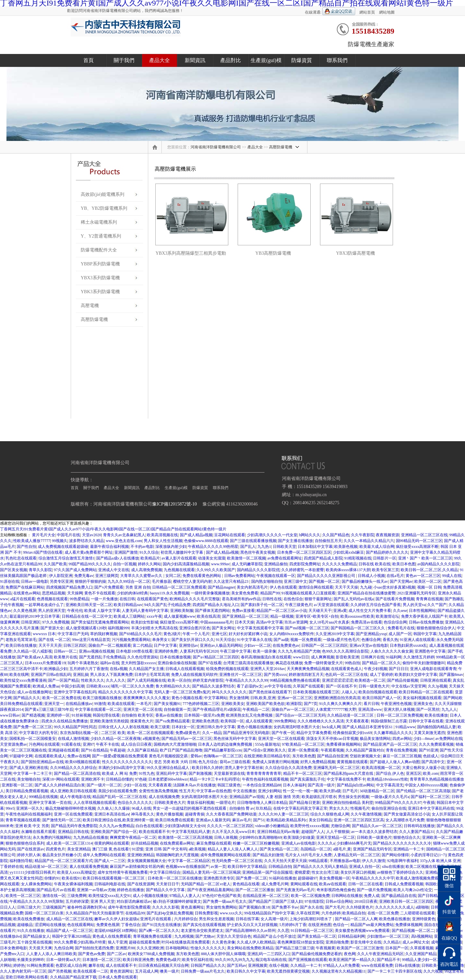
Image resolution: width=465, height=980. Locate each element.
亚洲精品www (437, 872)
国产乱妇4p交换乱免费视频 (170, 913)
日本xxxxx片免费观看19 (45, 663)
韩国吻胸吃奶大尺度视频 (177, 855)
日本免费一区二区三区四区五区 (304, 552)
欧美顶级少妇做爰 (299, 837)
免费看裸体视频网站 (344, 744)
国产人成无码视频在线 (147, 680)
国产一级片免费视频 (374, 890)
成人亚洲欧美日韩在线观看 (73, 791)
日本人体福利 (294, 785)
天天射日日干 (168, 884)
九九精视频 (184, 936)
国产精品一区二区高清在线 (77, 773)
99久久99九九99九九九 (234, 960)
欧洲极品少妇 (56, 669)
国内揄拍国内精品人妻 (437, 727)
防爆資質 (302, 60)
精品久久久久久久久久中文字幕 (125, 692)
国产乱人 (248, 547)
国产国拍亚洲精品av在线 (42, 762)
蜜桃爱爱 (302, 872)
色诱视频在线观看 (52, 599)
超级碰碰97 (307, 878)
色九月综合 (208, 762)
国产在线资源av (31, 849)
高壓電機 (90, 306)
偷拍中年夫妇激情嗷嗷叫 (424, 663)
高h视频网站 (422, 936)
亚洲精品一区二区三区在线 (424, 535)
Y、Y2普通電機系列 (101, 236)
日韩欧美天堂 (284, 547)
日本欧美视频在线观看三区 (316, 692)
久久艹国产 (437, 605)
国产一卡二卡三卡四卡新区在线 (395, 971)
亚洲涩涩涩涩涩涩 (337, 680)
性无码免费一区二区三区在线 (237, 861)
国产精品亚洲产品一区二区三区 (390, 744)
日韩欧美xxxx (98, 686)
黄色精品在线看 (246, 884)
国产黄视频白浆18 (254, 907)
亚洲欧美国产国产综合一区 (114, 832)
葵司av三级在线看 (235, 762)
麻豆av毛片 (242, 820)
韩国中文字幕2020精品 (71, 936)
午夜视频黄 (325, 948)
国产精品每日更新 (305, 803)
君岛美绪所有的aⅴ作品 (241, 599)
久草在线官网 (308, 913)
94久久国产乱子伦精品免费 (167, 605)
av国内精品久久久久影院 (438, 564)
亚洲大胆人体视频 (399, 709)
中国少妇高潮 (73, 686)
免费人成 (372, 896)
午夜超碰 (118, 750)
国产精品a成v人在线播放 (117, 558)
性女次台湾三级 (325, 872)
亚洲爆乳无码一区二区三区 (336, 768)
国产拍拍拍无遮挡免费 (94, 948)
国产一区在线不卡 (341, 686)
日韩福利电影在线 (110, 884)
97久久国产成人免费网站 (75, 570)
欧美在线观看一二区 (91, 971)
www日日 (301, 657)
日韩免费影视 (206, 913)
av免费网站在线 (449, 739)
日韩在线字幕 (247, 919)
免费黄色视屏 (108, 925)
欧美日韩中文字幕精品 (247, 867)
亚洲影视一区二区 (17, 785)
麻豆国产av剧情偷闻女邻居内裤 (137, 867)
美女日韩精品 (320, 820)
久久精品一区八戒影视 (33, 651)
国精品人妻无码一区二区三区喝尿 (212, 872)
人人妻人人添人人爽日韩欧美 (51, 954)
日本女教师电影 (14, 948)
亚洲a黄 (340, 611)
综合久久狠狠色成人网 (330, 814)
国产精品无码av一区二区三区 (186, 739)
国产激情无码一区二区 (62, 820)
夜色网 (350, 954)
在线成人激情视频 (73, 739)
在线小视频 (279, 965)
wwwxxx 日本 (44, 634)
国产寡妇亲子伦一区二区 (262, 605)
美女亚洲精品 (79, 849)
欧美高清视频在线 (162, 535)
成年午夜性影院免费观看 (129, 907)
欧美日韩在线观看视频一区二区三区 (114, 878)
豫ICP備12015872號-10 (174, 504)
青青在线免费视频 (401, 750)
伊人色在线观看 (283, 587)
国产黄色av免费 (92, 954)
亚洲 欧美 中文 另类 (32, 826)
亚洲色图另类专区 (219, 878)
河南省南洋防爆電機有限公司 (216, 147)
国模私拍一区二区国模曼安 (33, 739)
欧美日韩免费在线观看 (175, 820)
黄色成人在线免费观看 (112, 936)
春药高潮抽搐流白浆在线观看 (266, 657)
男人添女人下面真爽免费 (111, 675)
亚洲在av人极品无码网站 (221, 645)
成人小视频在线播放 (150, 896)
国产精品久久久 (27, 698)
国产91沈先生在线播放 (161, 925)
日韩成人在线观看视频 (185, 669)
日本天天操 (244, 622)
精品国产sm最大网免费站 (372, 925)
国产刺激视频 (200, 773)
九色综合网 (64, 948)
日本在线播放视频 (175, 657)
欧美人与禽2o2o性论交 (413, 890)
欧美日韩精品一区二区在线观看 (426, 692)
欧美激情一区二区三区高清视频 (185, 837)
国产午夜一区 (283, 733)
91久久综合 (149, 552)
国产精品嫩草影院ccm (223, 750)
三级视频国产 (54, 907)
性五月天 (187, 791)
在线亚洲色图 (320, 925)
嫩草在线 (96, 965)
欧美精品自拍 (354, 913)
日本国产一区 (397, 948)
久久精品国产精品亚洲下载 (73, 977)
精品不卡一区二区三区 (303, 773)
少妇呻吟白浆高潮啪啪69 (260, 837)
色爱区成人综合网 (71, 965)
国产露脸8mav (451, 675)
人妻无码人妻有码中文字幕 (145, 611)
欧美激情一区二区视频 (246, 558)
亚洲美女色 (423, 704)
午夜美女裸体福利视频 (73, 884)
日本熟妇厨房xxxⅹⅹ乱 (408, 645)
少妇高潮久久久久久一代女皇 (272, 535)
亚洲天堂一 (54, 704)
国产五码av (237, 965)
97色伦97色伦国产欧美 (222, 896)
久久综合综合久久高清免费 (288, 768)
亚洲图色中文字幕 (430, 651)
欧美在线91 (71, 878)
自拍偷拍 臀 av (242, 808)
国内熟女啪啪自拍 (267, 581)
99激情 (100, 704)
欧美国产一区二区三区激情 (360, 948)
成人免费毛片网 (275, 884)
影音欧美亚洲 (347, 657)
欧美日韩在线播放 (21, 645)
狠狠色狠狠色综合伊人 (436, 628)
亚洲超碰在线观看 (64, 750)
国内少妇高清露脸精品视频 (186, 564)
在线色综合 (293, 599)
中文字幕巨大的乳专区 (38, 733)
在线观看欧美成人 (50, 756)
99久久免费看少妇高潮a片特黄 (80, 942)
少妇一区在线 (135, 785)
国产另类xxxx (275, 675)
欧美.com (431, 773)
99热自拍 (352, 663)
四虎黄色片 (56, 849)
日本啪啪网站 (177, 948)
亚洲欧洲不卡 (93, 779)
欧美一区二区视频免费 (310, 896)
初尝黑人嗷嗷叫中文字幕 (182, 552)
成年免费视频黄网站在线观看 (225, 855)
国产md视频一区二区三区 (307, 628)
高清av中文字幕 (269, 622)
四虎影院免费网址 (305, 564)
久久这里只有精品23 (231, 581)
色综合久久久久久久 (135, 803)
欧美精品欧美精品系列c (287, 820)
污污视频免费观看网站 (131, 640)
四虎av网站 (402, 739)
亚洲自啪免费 (337, 942)
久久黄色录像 (223, 942)
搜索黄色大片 (142, 721)
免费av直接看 (243, 611)
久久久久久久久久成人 (395, 907)
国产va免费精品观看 (173, 721)
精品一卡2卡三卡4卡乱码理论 (215, 779)
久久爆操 (122, 808)
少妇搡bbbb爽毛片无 (354, 843)
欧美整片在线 (66, 657)
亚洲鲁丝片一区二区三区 (241, 675)
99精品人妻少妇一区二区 (423, 960)
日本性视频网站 (422, 611)
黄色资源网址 (121, 971)
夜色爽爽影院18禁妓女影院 (301, 942)
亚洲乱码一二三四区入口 (269, 954)
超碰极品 (25, 925)
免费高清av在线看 (366, 622)
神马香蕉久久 (143, 814)
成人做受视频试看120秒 (86, 628)
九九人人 (449, 709)
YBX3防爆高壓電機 (356, 253)
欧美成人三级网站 (129, 616)
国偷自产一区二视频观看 (110, 645)
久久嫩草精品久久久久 (393, 733)
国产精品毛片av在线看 (56, 890)
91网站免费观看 (40, 965)
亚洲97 (88, 744)
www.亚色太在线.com (124, 541)
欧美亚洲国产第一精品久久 (352, 960)
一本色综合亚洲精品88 (262, 785)
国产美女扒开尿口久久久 (193, 640)
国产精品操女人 (36, 936)
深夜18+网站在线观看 (61, 779)
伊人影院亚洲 (61, 576)
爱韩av (196, 756)
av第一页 (218, 867)
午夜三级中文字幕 (235, 651)
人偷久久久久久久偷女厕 (392, 651)
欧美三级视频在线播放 (102, 698)
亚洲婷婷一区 (58, 715)
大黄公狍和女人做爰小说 (423, 768)
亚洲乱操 (81, 675)
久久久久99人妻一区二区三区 (284, 814)
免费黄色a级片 (168, 960)
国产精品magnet (221, 587)
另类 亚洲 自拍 (138, 587)
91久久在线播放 (31, 931)
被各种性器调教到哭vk (87, 907)
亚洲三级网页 (107, 576)
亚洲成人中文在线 (114, 570)
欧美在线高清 (209, 616)
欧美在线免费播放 (29, 919)
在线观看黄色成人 (346, 669)
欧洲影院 (294, 704)
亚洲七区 (219, 634)
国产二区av (116, 954)
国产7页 (311, 704)
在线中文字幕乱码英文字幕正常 (300, 808)
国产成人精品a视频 (196, 535)
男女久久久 (339, 808)
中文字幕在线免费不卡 (346, 779)
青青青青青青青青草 (264, 773)
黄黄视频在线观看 (352, 762)
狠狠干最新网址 (318, 599)
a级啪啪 (422, 907)
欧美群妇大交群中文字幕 (416, 675)
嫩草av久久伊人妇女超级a (116, 919)
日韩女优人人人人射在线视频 (123, 727)
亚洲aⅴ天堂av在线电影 (369, 645)
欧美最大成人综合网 (377, 547)
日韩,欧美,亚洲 (263, 698)
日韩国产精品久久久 (208, 965)
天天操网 (75, 593)
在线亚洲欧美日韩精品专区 (267, 756)
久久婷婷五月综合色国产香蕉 (376, 605)
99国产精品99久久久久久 (90, 564)
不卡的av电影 (142, 547)
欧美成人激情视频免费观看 (419, 878)
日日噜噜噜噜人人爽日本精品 (262, 803)
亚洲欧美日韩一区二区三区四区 (406, 901)
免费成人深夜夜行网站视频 (275, 762)
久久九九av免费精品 (116, 826)
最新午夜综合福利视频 (109, 547)
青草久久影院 (40, 570)
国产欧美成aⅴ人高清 (35, 657)
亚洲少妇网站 (270, 791)
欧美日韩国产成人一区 (382, 698)
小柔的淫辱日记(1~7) (428, 855)
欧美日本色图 (404, 564)
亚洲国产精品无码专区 (372, 849)
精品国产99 (270, 593)
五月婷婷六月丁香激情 (89, 669)
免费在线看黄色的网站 (202, 576)
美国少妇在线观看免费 (118, 791)
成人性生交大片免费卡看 (370, 611)
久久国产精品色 (336, 535)
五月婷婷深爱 (77, 901)
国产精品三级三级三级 (295, 948)
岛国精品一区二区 (316, 849)
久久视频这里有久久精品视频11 (339, 971)
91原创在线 (10, 581)
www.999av (221, 564)
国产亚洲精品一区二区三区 (245, 616)
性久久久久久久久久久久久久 (127, 762)
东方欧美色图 (304, 756)
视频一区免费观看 (306, 640)
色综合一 (341, 925)
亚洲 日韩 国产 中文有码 (166, 849)
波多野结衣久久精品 (87, 541)
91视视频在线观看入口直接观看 (308, 593)
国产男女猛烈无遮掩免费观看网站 (100, 622)
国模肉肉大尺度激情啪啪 (175, 744)
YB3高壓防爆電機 (273, 253)
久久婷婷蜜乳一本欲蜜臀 (303, 570)
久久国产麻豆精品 (143, 750)
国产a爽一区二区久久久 (159, 931)
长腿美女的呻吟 (31, 960)
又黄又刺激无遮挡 (429, 733)
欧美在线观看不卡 (154, 832)
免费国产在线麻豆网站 (25, 587)
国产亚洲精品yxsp (371, 634)
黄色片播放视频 (170, 814)
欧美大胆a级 (330, 791)
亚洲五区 (414, 773)
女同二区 (173, 576)
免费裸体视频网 (409, 925)
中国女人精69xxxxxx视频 (426, 785)
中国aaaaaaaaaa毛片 (217, 622)
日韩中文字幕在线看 (426, 721)
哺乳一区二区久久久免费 (132, 686)
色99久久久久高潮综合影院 (345, 651)
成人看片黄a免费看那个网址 (89, 552)
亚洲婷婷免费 (166, 651)
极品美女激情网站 (375, 739)
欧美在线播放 (436, 715)
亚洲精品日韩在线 (73, 832)
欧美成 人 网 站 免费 (119, 773)
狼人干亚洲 (118, 942)
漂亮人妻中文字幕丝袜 (244, 768)
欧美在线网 (19, 675)
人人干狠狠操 (338, 832)
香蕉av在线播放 (169, 715)
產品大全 (160, 60)
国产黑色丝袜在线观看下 (270, 692)
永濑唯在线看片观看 (38, 832)
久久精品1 (392, 942)
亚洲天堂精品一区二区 (336, 837)
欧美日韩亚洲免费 (138, 960)
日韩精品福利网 (351, 936)
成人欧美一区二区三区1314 (69, 843)
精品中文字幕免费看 (314, 733)
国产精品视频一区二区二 (413, 931)
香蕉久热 (390, 640)
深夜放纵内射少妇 (171, 547)
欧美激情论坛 (387, 616)
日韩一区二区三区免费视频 (400, 715)
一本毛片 (144, 704)
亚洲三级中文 (295, 581)
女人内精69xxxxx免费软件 (292, 634)
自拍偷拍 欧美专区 (137, 715)
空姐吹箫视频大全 (365, 756)
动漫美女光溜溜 (212, 558)
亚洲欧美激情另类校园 (109, 721)
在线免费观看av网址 (177, 843)
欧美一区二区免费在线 (62, 698)
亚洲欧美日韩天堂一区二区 (89, 605)
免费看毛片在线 (401, 628)
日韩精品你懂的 (119, 779)
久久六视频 (433, 971)
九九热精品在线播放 (91, 837)
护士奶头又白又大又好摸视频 (252, 925)
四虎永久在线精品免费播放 (65, 721)
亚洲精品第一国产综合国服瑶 (267, 872)
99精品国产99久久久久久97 (398, 803)
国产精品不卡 (388, 960)
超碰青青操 (195, 814)
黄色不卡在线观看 (100, 593)
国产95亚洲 (429, 750)
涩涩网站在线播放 (50, 925)
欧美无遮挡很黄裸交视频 (288, 971)
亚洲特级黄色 (424, 919)
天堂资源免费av (13, 744)
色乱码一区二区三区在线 (346, 675)
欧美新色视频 (346, 547)
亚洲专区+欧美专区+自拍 (317, 616)
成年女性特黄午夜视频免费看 (123, 872)
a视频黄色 (151, 739)
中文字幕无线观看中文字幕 (260, 628)
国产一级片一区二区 (104, 785)
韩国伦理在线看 (106, 715)
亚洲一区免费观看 (303, 750)
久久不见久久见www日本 (233, 832)
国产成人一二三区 (110, 861)
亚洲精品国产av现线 (247, 797)
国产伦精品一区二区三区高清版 (423, 791)
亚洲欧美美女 (233, 704)
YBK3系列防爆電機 (100, 292)
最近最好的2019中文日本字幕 (35, 616)
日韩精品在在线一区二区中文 (87, 616)
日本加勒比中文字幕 (315, 547)
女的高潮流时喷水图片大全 (297, 727)
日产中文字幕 (165, 645)
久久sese (400, 611)
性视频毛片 (360, 808)
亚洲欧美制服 (182, 611)
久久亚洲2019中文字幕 (335, 634)
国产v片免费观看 (109, 587)
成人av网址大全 (416, 942)
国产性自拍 (26, 547)
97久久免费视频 (56, 622)
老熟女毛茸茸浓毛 (21, 640)
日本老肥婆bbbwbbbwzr (168, 779)
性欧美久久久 (93, 680)
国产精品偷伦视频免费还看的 (317, 954)
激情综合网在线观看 (316, 587)
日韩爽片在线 (373, 657)
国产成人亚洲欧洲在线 (29, 768)
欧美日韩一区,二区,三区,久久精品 (429, 570)
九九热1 (264, 547)
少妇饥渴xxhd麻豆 (348, 552)
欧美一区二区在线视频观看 (150, 733)
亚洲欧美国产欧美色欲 (265, 704)
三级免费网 (77, 896)
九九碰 (366, 587)
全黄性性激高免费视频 (158, 791)
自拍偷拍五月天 (328, 541)
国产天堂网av (401, 581)
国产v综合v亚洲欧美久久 (265, 750)
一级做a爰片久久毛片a (390, 797)
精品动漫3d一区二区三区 (46, 867)
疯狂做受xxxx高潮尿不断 (417, 547)
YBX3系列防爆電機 (100, 278)
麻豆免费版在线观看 (214, 843)
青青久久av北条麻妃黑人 (124, 535)
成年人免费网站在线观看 (104, 855)
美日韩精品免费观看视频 (27, 791)
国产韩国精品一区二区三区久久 (358, 628)
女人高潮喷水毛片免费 (405, 820)
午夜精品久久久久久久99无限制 (36, 901)
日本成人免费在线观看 (118, 977)
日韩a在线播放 (407, 965)
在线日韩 (127, 599)
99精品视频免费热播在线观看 (295, 680)
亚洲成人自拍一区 (365, 867)
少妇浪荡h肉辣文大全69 (185, 826)
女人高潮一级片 (274, 919)
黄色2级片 (172, 634)
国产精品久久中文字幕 (166, 890)
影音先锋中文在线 (366, 942)
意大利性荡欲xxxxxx (139, 663)
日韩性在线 (272, 599)
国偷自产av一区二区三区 (293, 709)
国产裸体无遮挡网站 (212, 611)
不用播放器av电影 (345, 861)
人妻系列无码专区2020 (199, 651)
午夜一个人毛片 (196, 634)
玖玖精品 (263, 808)
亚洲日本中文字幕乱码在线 (431, 808)
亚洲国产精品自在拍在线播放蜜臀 (367, 593)
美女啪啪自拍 (29, 779)
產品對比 (231, 60)
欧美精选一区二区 (370, 680)
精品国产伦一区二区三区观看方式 (64, 861)
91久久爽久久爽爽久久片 (340, 704)
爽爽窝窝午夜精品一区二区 (133, 837)
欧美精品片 (150, 558)
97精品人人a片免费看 (341, 965)
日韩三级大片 (29, 907)
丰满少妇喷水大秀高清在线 (154, 628)
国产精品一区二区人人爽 (356, 919)
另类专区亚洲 (61, 581)
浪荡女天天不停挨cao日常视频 (332, 739)
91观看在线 (71, 744)
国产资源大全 (52, 628)
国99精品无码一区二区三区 (419, 541)
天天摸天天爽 (40, 948)
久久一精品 (212, 733)
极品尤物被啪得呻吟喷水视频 (70, 808)
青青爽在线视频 (429, 599)
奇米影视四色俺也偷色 (336, 890)
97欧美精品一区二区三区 (303, 744)
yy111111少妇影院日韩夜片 (32, 872)
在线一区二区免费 (383, 913)
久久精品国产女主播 (146, 669)
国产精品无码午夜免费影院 (74, 826)
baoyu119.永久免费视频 (170, 593)
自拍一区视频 (125, 564)
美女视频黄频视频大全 (147, 861)
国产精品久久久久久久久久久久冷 (402, 843)
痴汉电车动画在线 (271, 960)
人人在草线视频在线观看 (95, 803)
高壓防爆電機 (281, 147)
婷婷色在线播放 (130, 890)
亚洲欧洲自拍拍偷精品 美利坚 (348, 803)
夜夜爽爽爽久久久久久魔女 (147, 698)
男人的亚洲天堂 (52, 611)
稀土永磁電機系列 (99, 222)
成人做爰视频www (180, 616)
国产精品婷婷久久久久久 (387, 552)
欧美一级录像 (264, 651)
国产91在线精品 (95, 750)
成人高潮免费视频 (147, 570)
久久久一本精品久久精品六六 (369, 541)
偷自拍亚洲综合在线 (389, 808)
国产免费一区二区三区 (33, 727)
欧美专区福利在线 (198, 960)
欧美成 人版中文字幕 (102, 611)
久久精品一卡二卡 (306, 965)
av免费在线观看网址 (285, 558)
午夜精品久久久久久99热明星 (213, 547)
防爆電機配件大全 (99, 250)
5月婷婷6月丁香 (293, 925)
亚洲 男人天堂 (103, 901)
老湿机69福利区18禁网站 (116, 931)
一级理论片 (225, 803)
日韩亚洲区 (31, 622)
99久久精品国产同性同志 (75, 727)
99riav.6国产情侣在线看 (43, 552)
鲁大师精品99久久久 (173, 686)
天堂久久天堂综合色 (234, 936)
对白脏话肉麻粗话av (134, 901)
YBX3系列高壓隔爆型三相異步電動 (191, 253)
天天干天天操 (346, 587)
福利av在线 (110, 663)
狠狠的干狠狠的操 (90, 581)
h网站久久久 (310, 535)
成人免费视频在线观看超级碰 (63, 547)
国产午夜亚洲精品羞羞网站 (211, 890)
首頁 (88, 60)
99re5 (10, 808)
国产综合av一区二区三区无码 (300, 715)
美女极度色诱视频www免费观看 (362, 931)
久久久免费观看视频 (436, 744)
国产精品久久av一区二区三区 (377, 826)
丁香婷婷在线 (12, 867)
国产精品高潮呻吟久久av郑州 (250, 931)
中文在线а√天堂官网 (409, 686)
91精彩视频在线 (358, 558)
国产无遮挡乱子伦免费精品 (102, 657)
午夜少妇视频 (376, 669)
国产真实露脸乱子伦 (307, 779)
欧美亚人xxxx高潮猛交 (77, 872)
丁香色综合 (131, 925)
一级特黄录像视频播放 (210, 593)
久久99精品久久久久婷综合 (73, 768)
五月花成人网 (147, 971)
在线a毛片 (395, 576)
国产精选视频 (33, 715)
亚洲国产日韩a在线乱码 (51, 675)
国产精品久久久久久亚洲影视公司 (327, 576)
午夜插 (429, 803)
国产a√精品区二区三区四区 (216, 657)
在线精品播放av (79, 704)
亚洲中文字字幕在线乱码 (75, 692)
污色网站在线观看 (44, 744)
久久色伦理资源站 (143, 657)
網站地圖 (387, 12)
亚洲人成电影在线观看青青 (433, 669)
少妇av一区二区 (257, 645)
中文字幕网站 (216, 698)
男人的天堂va (414, 605)
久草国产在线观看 (308, 686)
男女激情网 (239, 698)
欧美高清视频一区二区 (381, 768)
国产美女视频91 (167, 704)
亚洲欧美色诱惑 (205, 721)
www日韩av (10, 715)
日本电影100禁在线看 (134, 651)
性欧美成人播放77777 (32, 541)
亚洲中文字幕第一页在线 (50, 803)
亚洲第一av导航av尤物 (96, 890)
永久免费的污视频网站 (52, 837)
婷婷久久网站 (150, 564)
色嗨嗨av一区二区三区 (223, 756)
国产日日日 (398, 669)
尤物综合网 (340, 826)
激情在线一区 (54, 896)
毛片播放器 (161, 581)
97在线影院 (314, 901)
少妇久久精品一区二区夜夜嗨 (116, 739)
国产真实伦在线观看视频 (204, 925)
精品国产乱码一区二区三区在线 (119, 797)
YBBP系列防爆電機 (100, 264)
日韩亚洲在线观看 (436, 680)
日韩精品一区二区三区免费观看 (179, 587)
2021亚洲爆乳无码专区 (417, 593)
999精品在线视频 (43, 797)
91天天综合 (225, 640)
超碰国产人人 (313, 832)
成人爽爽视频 (323, 657)
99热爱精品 (79, 599)
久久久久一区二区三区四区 (230, 826)
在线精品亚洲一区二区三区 (266, 896)
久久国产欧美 (55, 564)
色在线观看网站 (81, 925)
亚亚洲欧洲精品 (141, 855)
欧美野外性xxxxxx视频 (310, 826)
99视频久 (60, 541)
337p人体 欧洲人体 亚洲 (440, 861)
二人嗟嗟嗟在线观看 (418, 913)
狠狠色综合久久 (407, 837)
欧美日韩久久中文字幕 (246, 971)
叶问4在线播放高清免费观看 (186, 942)
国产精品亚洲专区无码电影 (246, 733)
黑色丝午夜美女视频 (258, 552)
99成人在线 (452, 576)
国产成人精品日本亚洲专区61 (368, 727)
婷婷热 (19, 965)
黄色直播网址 (192, 907)
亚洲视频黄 (258, 965)
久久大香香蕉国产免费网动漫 (231, 814)
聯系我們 (337, 60)
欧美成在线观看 (121, 704)
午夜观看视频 (332, 750)
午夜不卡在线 (108, 744)
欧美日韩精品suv (128, 605)
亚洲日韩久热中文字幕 (216, 727)
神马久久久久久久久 (229, 692)
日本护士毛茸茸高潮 (152, 675)
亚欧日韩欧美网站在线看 (27, 977)
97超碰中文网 (21, 756)
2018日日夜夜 (366, 901)
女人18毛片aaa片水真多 (329, 622)
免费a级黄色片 (188, 733)
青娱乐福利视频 (201, 803)
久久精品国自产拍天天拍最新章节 (95, 913)
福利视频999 (119, 628)
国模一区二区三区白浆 (44, 913)
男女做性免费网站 (222, 907)
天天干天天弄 (50, 645)
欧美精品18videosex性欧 (388, 779)
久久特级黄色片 (360, 907)
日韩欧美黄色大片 (170, 803)
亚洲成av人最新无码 (213, 820)
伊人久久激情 (374, 861)
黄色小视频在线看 (187, 698)
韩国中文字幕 (425, 634)
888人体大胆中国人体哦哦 (223, 954)
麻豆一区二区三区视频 (402, 756)
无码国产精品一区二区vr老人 (206, 884)
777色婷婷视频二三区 (201, 704)
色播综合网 (371, 640)
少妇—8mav (424, 739)
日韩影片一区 (385, 558)
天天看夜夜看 (357, 721)
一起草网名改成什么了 (44, 605)
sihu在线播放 (393, 867)
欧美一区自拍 (179, 680)
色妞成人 (431, 756)
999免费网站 (285, 721)
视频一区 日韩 (429, 587)
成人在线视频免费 (164, 797)
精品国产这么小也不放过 (274, 936)
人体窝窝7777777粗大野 (336, 709)
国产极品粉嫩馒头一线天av (365, 581)
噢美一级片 (170, 971)
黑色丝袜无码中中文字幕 (235, 739)
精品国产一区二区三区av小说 (281, 611)
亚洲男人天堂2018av (268, 669)
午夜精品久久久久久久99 (247, 680)
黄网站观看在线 (304, 884)
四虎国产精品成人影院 (323, 558)
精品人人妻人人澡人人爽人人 (233, 849)
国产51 (259, 820)
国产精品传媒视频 (403, 680)
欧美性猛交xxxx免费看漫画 (23, 680)
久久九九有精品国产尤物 (299, 651)
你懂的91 (52, 878)
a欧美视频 (197, 849)
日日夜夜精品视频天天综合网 (163, 965)
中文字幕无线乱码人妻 (191, 832)
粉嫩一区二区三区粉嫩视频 (256, 843)
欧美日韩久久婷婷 (207, 768)
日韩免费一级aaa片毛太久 (203, 971)
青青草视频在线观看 (23, 820)
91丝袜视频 (81, 715)
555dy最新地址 (268, 744)
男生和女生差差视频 (216, 919)
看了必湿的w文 (250, 686)
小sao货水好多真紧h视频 (394, 587)
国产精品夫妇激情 (268, 855)
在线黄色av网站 (27, 593)
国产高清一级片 (321, 785)
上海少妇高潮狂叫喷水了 (311, 919)
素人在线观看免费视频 (89, 867)
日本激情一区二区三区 (102, 960)
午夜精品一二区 (256, 709)
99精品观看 (318, 861)
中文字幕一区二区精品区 (189, 861)
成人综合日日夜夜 (136, 744)
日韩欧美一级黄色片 (374, 837)
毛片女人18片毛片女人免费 (308, 855)
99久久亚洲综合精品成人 (168, 768)
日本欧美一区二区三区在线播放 (175, 878)
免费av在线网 (79, 756)
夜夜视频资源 (387, 535)
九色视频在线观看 (179, 570)
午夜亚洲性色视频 (396, 704)
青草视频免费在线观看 (153, 936)
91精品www (405, 727)
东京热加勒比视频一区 (80, 733)
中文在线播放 (244, 791)
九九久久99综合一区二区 (129, 581)
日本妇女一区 (183, 727)
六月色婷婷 (331, 913)
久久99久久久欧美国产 (216, 570)
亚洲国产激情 (126, 552)
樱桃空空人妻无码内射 (192, 581)
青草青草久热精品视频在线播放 (437, 779)
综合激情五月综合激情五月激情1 (67, 558)
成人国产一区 (400, 634)
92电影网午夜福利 (403, 861)
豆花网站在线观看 (230, 535)
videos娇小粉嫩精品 (272, 826)
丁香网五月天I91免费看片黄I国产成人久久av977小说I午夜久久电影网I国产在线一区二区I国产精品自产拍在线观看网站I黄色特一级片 (113, 529)
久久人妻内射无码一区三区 (23, 971)
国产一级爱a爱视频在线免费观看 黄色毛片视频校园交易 (140, 756)
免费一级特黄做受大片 (324, 663)
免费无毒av (84, 576)
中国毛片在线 (68, 535)
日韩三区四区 (75, 645)
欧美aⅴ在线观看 (333, 884)
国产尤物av (205, 936)
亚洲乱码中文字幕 (171, 773)
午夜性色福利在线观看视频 (265, 779)
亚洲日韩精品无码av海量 (278, 832)
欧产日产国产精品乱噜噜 (181, 750)
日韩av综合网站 (339, 901)
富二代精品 (142, 645)
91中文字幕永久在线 (254, 640)
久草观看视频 (422, 948)
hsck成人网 (331, 727)
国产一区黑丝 (428, 709)
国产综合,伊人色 (390, 773)
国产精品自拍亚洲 (333, 756)
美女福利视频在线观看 (422, 698)
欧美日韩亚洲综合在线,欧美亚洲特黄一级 (118, 820)
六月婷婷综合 (186, 919)
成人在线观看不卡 (121, 965)
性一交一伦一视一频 (300, 791)
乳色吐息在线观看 (21, 558)
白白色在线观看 (149, 826)
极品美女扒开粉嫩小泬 (62, 855)
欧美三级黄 (160, 727)
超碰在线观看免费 (144, 942)
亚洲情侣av (188, 645)
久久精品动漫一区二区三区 (351, 715)
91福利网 (394, 657)
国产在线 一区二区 (54, 640)
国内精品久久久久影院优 (258, 570)
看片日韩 (371, 704)
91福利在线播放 (283, 878)
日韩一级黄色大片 (374, 686)
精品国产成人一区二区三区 (69, 931)
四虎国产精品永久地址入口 (216, 605)
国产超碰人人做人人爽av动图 (395, 762)
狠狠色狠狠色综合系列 (25, 843)
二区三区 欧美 (113, 733)
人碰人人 (349, 692)
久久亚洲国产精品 (421, 954)
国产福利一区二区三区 (430, 797)
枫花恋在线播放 (289, 663)
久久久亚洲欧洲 (150, 948)
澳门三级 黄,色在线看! (111, 849)
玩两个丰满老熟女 (83, 663)
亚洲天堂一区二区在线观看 (281, 739)
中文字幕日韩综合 (165, 872)
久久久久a (326, 843)
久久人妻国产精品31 (417, 832)
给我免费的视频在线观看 (227, 669)
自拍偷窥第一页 (177, 709)
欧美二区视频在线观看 (425, 867)
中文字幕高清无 (390, 785)
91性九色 (147, 773)
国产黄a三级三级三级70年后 (49, 709)
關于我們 (124, 60)
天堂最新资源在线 (229, 773)
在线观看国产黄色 (152, 599)
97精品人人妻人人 (185, 896)
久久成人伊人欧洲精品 (256, 942)
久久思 (283, 931)
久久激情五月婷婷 (419, 657)
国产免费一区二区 (252, 878)
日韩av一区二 (65, 651)
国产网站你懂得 (395, 855)
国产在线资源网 (141, 884)
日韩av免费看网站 (239, 576)
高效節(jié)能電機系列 (103, 194)
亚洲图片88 (125, 948)
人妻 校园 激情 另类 (283, 797)
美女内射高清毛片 (252, 587)
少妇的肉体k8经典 (132, 593)
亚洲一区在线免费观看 (73, 814)
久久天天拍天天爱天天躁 (285, 861)
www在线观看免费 (377, 965)
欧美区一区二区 (428, 581)
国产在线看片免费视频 (395, 599)
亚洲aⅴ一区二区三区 (295, 698)
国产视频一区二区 (324, 581)
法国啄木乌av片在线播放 (194, 785)
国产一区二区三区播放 (255, 890)
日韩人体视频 (226, 837)
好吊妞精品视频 (145, 843)
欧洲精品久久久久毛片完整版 (195, 599)
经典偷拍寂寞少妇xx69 (352, 733)
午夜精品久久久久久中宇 (373, 878)
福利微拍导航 (21, 861)
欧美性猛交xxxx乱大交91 (110, 896)
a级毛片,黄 (342, 849)
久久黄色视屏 (25, 611)
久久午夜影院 (363, 535)
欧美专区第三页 (386, 570)
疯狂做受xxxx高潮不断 (179, 622)
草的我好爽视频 (104, 634)
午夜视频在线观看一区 (276, 576)
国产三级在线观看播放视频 (253, 541)
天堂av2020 (92, 535)
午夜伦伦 (75, 611)
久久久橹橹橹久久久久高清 (321, 721)
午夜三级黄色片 (299, 605)
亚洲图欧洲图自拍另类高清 (337, 698)
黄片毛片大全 (44, 535)
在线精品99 (135, 913)
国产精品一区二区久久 (381, 663)
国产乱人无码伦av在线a (354, 599)
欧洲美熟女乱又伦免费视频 (250, 715)
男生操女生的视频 (354, 797)
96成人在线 (141, 808)
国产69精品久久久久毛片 (140, 634)
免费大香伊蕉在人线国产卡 (424, 616)
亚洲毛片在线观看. (156, 919)
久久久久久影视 (166, 907)
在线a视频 (118, 669)
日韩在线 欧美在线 (374, 564)
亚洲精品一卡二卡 (409, 849)
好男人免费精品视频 (318, 762)
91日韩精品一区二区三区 (312, 931)
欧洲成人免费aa (46, 686)
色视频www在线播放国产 (187, 867)
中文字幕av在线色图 (214, 791)
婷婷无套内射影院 (208, 680)
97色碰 (141, 779)
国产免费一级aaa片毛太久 (225, 901)
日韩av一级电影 (34, 581)
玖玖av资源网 (296, 622)
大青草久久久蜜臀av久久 (142, 576)
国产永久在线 (312, 907)
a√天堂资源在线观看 (331, 605)
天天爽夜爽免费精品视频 (308, 669)
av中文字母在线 (278, 686)
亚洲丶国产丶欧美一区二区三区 (425, 558)
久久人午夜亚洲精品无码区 (380, 954)
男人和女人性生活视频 (163, 541)
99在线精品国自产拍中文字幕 (269, 913)
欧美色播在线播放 (395, 919)
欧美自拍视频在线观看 (378, 692)
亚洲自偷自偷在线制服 (177, 663)
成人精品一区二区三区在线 (69, 919)
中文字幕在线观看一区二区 (98, 709)
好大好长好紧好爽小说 (248, 634)
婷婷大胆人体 (29, 855)
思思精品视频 (54, 593)
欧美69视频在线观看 (83, 762)
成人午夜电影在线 (75, 797)
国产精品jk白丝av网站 (356, 785)
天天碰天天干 (320, 611)
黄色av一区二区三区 (423, 576)
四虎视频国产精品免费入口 (69, 587)
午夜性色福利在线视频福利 (29, 814)
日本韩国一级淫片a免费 (204, 715)
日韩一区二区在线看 (366, 884)
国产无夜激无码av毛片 (295, 890)
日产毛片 (350, 791)
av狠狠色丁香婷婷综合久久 (400, 872)
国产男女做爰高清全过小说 (407, 814)
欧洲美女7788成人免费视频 (151, 954)
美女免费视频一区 (335, 878)
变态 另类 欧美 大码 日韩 (175, 762)
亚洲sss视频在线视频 (97, 651)
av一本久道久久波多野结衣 (374, 832)
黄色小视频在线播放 (254, 727)
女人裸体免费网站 (36, 884)
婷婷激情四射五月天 (306, 675)
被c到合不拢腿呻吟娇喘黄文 (177, 901)
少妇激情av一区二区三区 (388, 936)
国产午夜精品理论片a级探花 (217, 709)
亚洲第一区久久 (30, 808)
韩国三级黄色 (229, 785)
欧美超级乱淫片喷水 (319, 797)
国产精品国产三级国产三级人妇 (275, 901)
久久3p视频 (438, 686)
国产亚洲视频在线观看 (308, 960)
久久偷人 (105, 808)
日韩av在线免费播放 (426, 622)
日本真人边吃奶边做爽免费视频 (226, 744)
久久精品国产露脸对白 (365, 750)
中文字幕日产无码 (73, 634)
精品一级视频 (282, 616)
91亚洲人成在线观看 (417, 640)
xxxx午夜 (154, 616)
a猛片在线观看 (22, 599)
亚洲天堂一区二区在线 (143, 709)
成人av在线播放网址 (34, 692)
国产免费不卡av (285, 907)
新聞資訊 (195, 60)
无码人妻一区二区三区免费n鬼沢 (182, 692)
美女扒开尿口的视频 (358, 872)
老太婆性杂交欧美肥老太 (202, 931)
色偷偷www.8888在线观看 (206, 541)
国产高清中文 (433, 762)
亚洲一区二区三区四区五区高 (359, 820)
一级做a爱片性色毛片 (341, 640)
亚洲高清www (370, 709)
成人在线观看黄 (259, 721)
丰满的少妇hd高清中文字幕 (121, 768)
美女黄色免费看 (245, 593)
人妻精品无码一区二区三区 (357, 855)
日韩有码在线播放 (419, 826)
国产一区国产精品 (64, 680)
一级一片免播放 (104, 599)
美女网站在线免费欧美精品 (250, 948)
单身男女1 (161, 640)
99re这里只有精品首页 (91, 640)
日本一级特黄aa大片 (63, 960)
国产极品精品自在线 (399, 896)
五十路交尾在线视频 (35, 942)
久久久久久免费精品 (339, 564)
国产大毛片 (335, 907)
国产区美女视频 (14, 570)
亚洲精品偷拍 (276, 564)
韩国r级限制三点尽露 (389, 721)
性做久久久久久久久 (208, 948)
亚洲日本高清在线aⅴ (112, 814)
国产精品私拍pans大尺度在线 (349, 773)
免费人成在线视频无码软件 (194, 675)
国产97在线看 (210, 663)
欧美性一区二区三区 (23, 896)
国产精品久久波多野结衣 (213, 686)
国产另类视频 (60, 971)
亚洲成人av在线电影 (299, 843)
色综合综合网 (395, 622)
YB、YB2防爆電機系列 (104, 208)
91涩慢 (138, 849)
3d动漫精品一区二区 (377, 791)
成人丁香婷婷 (381, 675)
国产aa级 (281, 640)
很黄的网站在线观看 (112, 843)
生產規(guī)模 (266, 60)
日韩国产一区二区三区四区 (325, 645)
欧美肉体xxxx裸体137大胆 (348, 570)
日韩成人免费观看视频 (404, 884)
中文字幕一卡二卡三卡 (33, 773)
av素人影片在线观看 (179, 558)
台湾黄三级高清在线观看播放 (248, 663)
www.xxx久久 (231, 913)
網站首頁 (367, 12)
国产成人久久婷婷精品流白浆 (60, 785)
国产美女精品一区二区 (279, 849)
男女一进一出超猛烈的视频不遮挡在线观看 (190, 808)
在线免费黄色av (286, 645)
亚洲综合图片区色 (195, 628)
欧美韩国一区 (232, 721)
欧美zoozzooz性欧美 (357, 616)
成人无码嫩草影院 (247, 564)
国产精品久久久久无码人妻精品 (320, 867)
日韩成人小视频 (371, 576)
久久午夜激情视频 (366, 814)
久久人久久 (116, 680)
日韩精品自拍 (280, 867)
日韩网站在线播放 (347, 896)
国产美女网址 (223, 628)
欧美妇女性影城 (145, 622)
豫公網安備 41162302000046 (230, 504)
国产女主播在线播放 (295, 541)
